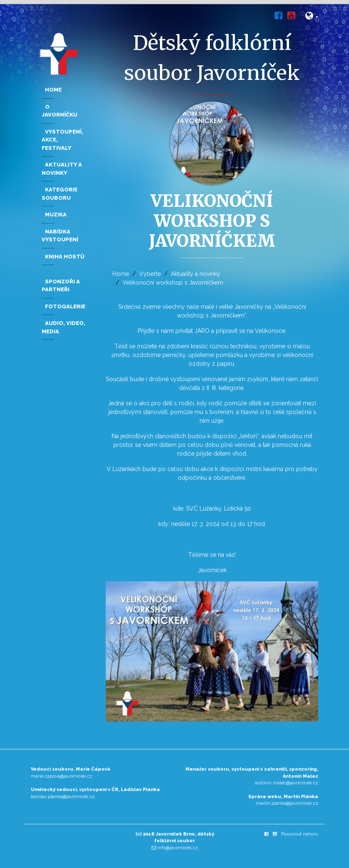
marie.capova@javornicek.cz (61, 776)
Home (121, 274)
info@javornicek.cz (178, 848)
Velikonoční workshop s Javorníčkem (173, 283)
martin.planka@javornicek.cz (287, 803)
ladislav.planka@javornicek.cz (63, 797)
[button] (312, 17)
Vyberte (150, 274)
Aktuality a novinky (196, 274)
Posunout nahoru (300, 834)
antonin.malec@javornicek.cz (287, 783)
